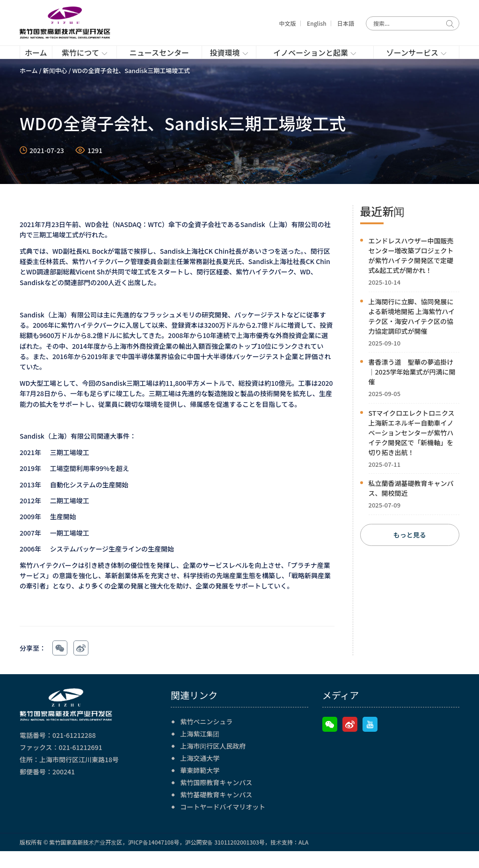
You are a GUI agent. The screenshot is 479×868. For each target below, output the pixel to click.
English (317, 23)
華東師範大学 (200, 787)
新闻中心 (55, 87)
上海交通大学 (200, 775)
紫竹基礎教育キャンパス (216, 811)
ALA (304, 859)
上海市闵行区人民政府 (213, 763)
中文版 (288, 23)
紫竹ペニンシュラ (206, 738)
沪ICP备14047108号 (153, 859)
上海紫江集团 (200, 750)
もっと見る (410, 552)
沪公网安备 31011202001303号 (225, 859)
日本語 (346, 23)
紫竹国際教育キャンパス (216, 799)
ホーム (29, 87)
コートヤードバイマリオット (223, 824)
